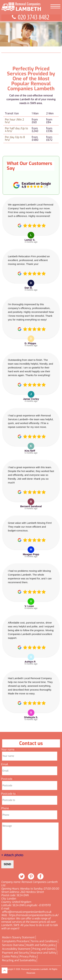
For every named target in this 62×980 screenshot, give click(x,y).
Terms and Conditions (44, 941)
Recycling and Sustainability (19, 960)
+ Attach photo (12, 855)
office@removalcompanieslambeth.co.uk (27, 912)
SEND (7, 864)
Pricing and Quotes (44, 949)
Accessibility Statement (16, 949)
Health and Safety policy (41, 945)
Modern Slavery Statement (18, 938)
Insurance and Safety (43, 953)
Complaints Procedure (16, 941)
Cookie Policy (10, 957)
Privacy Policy (28, 957)
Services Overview (13, 945)
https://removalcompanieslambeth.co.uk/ (34, 915)
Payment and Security (16, 953)
